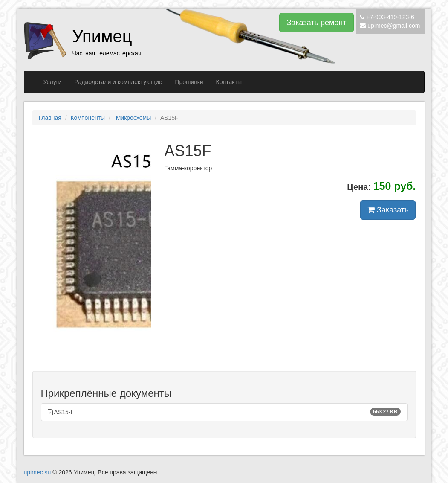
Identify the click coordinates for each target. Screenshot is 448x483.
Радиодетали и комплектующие (119, 82)
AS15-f (224, 412)
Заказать (388, 210)
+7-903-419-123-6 (390, 17)
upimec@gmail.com (394, 26)
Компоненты (88, 118)
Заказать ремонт (316, 23)
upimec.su (38, 472)
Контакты (229, 82)
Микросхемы (133, 118)
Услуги (53, 82)
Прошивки (189, 82)
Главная (50, 118)
